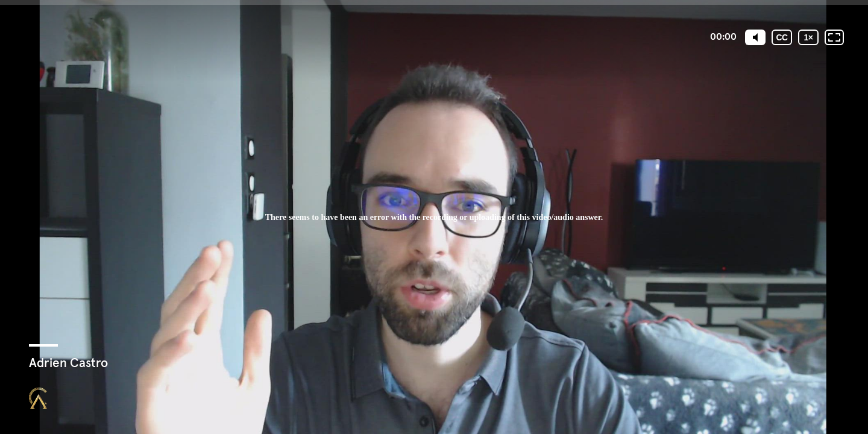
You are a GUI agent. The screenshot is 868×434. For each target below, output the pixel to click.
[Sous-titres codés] (782, 37)
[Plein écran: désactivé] (834, 37)
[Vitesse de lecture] (808, 37)
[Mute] (755, 37)
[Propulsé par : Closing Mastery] (38, 398)
